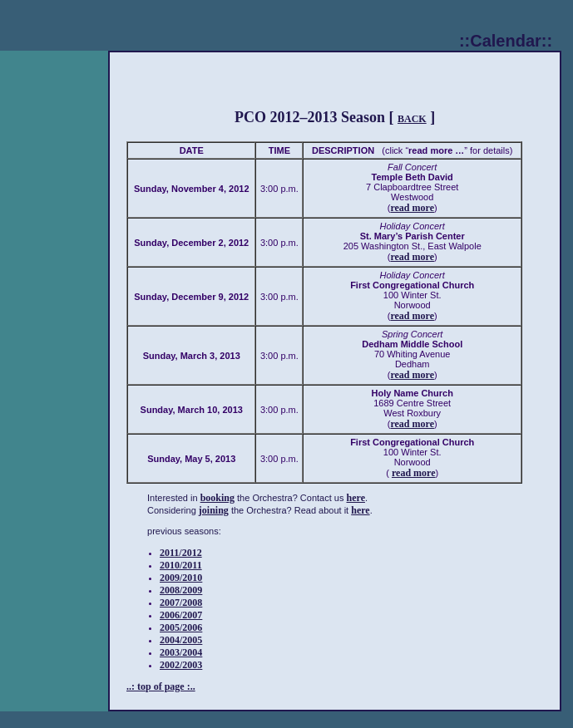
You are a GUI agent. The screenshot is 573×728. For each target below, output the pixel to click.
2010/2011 (181, 565)
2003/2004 (181, 652)
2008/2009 (181, 590)
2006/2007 (181, 615)
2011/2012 (181, 553)
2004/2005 (181, 640)
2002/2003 (181, 665)
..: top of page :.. (161, 686)
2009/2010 (181, 578)
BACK (412, 119)
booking (217, 498)
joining (214, 510)
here (356, 498)
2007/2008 (181, 603)
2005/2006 (181, 627)
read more (412, 208)
